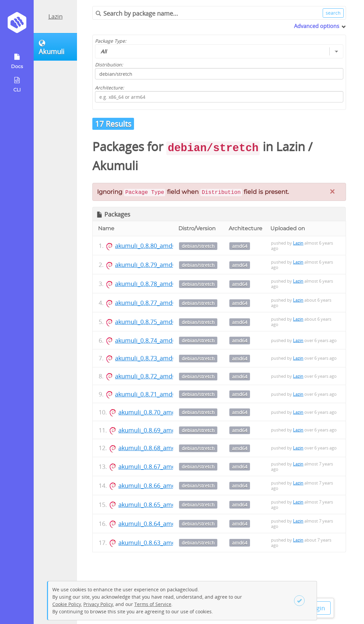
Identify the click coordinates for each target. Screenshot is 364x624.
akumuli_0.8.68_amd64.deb (156, 448)
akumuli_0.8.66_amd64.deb (156, 486)
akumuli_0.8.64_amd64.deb (156, 524)
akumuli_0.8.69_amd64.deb (156, 430)
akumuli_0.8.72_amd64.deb (153, 376)
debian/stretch (198, 246)
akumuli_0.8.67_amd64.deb (156, 466)
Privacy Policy (98, 604)
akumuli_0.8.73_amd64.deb (153, 358)
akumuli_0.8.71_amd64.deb (153, 394)
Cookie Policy (67, 604)
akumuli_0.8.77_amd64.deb (153, 303)
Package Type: (111, 41)
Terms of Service (153, 604)
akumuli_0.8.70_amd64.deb (156, 412)
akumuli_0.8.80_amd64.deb (153, 246)
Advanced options (317, 26)
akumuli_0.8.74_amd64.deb (153, 340)
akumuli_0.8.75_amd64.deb (153, 322)
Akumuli (115, 166)
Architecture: (109, 88)
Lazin (55, 16)
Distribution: (109, 65)
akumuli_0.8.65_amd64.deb (156, 505)
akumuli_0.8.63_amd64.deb (156, 543)
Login (317, 608)
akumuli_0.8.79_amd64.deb (153, 265)
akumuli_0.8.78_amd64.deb (153, 284)
